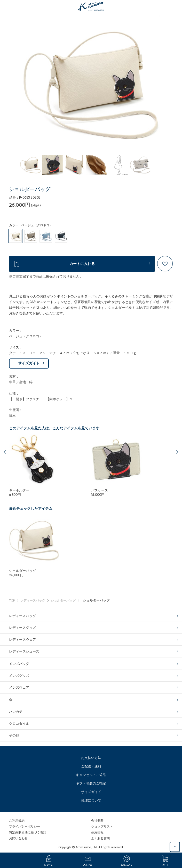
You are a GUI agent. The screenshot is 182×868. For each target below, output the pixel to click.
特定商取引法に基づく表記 (28, 832)
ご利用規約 (17, 821)
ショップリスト (102, 827)
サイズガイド (29, 363)
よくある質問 (100, 838)
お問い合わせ (18, 838)
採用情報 (97, 832)
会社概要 (97, 821)
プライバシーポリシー (25, 827)
